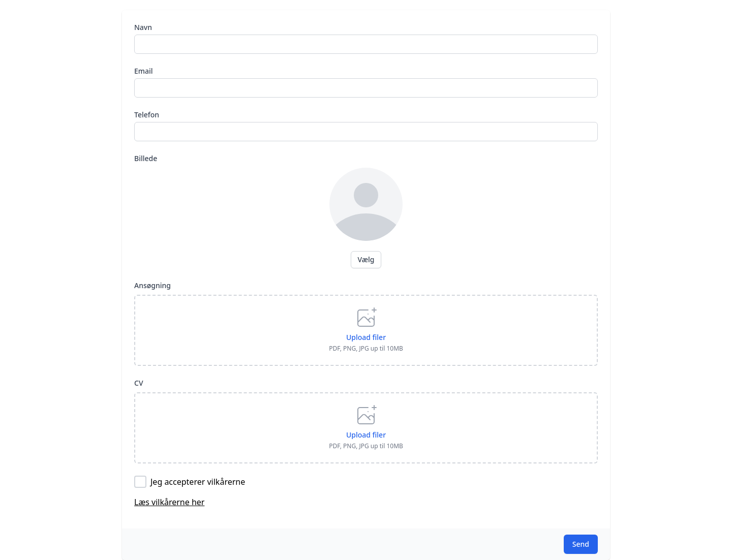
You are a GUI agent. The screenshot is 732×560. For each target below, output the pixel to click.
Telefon (147, 115)
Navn (143, 27)
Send (581, 544)
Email (144, 71)
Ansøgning (152, 285)
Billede (146, 158)
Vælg (366, 259)
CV (139, 383)
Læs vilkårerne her (169, 502)
